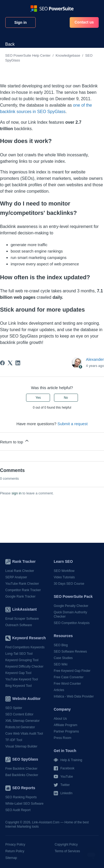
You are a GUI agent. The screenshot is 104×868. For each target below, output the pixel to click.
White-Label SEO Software (24, 804)
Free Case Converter (69, 677)
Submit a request (72, 424)
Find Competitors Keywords (25, 647)
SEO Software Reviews (70, 652)
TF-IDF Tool (14, 740)
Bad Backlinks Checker (22, 775)
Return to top (15, 441)
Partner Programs (66, 731)
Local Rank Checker (20, 571)
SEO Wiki (61, 664)
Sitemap (11, 858)
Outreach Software (19, 625)
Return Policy (15, 851)
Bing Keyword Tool (18, 686)
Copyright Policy (66, 844)
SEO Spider (14, 708)
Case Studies (63, 658)
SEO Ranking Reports (21, 797)
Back (10, 44)
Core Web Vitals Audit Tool (24, 734)
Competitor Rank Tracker (23, 590)
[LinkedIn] (18, 363)
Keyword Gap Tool (18, 673)
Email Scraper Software (22, 619)
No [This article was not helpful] (66, 398)
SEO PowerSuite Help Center (28, 55)
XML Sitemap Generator (22, 721)
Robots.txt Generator (20, 727)
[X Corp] (10, 363)
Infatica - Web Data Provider (74, 696)
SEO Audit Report (18, 810)
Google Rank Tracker (20, 596)
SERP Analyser (16, 577)
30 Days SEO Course (69, 584)
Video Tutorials (64, 577)
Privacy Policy (15, 844)
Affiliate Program (65, 725)
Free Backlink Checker (21, 769)
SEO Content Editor (19, 714)
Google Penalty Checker (71, 606)
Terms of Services (67, 851)
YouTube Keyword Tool (22, 679)
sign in (16, 493)
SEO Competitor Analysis (72, 623)
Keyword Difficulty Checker (24, 666)
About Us (60, 719)
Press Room (63, 738)
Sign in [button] (21, 22)
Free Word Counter (67, 684)
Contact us (84, 22)
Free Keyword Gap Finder (72, 671)
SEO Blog (61, 645)
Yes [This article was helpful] (38, 398)
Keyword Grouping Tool (22, 660)
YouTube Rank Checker (22, 584)
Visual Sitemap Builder (21, 746)
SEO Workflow (64, 571)
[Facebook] (2, 363)
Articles (59, 690)
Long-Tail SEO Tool (19, 654)
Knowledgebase (68, 55)
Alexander (95, 359)
